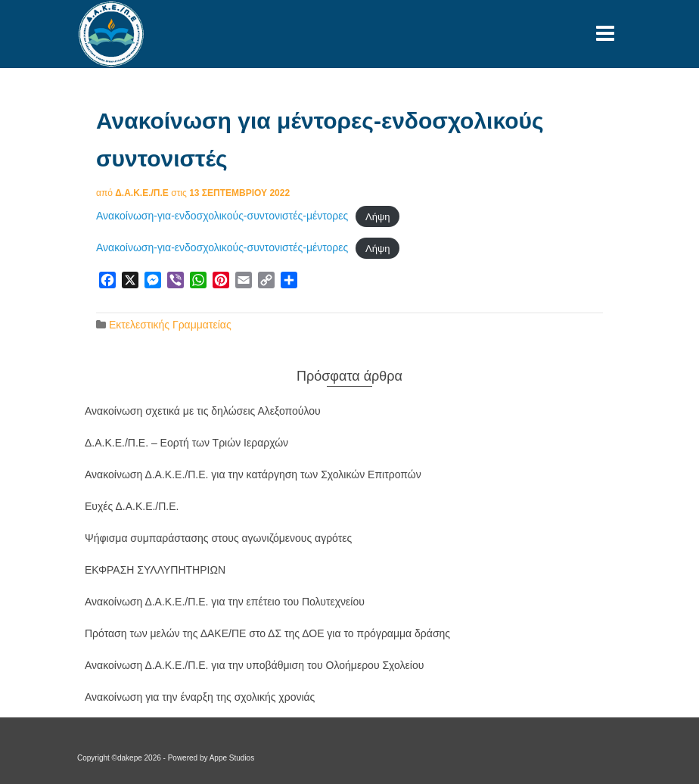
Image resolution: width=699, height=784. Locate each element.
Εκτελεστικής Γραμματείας (170, 325)
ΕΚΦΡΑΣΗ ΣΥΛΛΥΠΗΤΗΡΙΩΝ (155, 570)
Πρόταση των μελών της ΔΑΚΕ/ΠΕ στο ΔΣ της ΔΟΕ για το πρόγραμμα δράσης (267, 633)
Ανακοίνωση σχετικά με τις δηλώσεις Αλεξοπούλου (203, 411)
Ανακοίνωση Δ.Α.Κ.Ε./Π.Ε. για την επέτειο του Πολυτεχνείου (225, 602)
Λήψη (377, 216)
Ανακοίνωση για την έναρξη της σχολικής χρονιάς (200, 697)
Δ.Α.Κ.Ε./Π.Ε (142, 193)
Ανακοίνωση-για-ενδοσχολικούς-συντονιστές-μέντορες (222, 216)
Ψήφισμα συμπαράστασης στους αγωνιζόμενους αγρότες (218, 538)
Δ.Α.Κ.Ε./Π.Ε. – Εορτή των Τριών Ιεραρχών (186, 443)
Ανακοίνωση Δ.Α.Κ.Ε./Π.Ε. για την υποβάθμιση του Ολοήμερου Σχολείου (254, 665)
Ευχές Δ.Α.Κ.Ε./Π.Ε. (132, 506)
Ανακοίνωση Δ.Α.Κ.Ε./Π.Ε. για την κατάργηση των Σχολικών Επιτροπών (253, 474)
